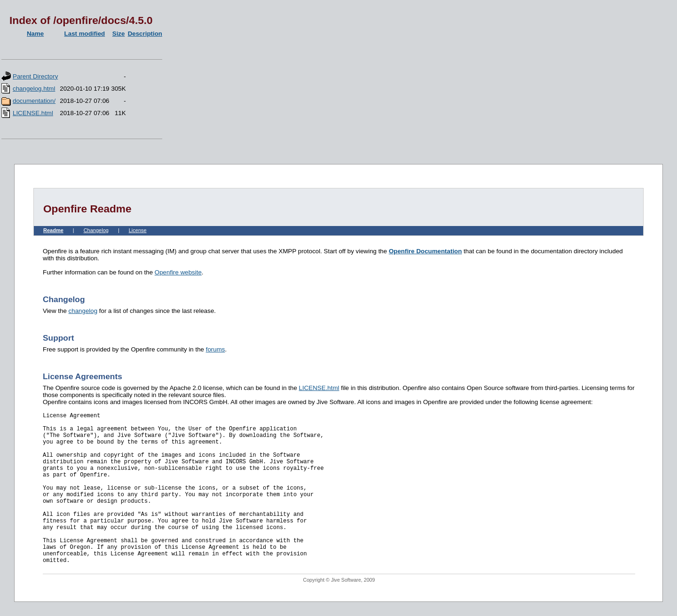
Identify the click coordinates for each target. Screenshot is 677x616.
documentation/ (34, 101)
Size (119, 34)
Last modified (85, 34)
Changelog (96, 230)
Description (145, 34)
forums (216, 349)
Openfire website (178, 272)
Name (35, 34)
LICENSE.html (33, 113)
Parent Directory (35, 76)
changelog (83, 311)
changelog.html (34, 89)
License (138, 230)
